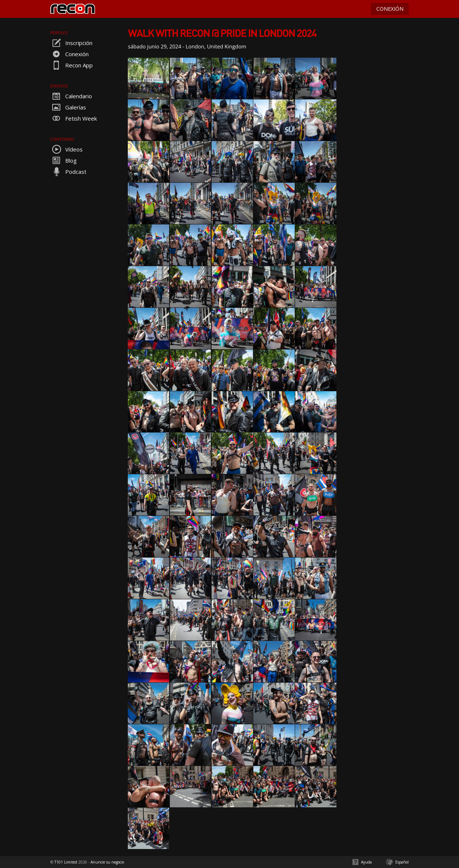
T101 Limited (66, 862)
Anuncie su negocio (107, 862)
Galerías (68, 107)
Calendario (71, 96)
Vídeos (67, 149)
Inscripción (71, 43)
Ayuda (366, 862)
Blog (64, 160)
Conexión (69, 54)
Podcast (68, 172)
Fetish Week (74, 118)
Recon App (72, 65)
